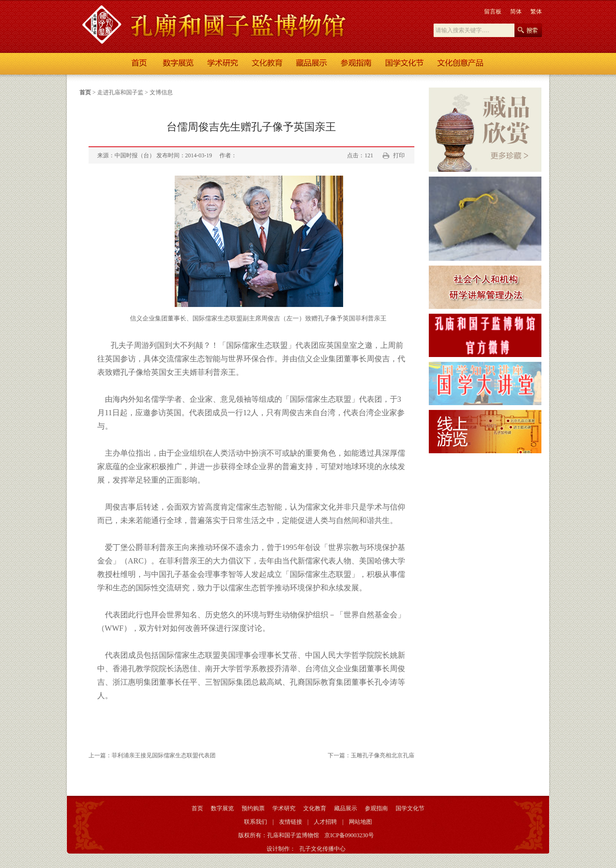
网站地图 (360, 822)
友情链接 (291, 822)
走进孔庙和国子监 (120, 92)
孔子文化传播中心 (322, 849)
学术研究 (284, 808)
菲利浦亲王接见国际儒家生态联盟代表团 (164, 755)
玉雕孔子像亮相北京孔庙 (383, 755)
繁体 (536, 12)
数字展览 (222, 808)
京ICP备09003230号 (349, 835)
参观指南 (376, 808)
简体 (516, 12)
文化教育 (315, 808)
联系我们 (256, 822)
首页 (85, 92)
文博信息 (161, 92)
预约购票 (253, 808)
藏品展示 (346, 808)
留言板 (493, 12)
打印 (399, 155)
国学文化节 (410, 808)
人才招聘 (325, 822)
